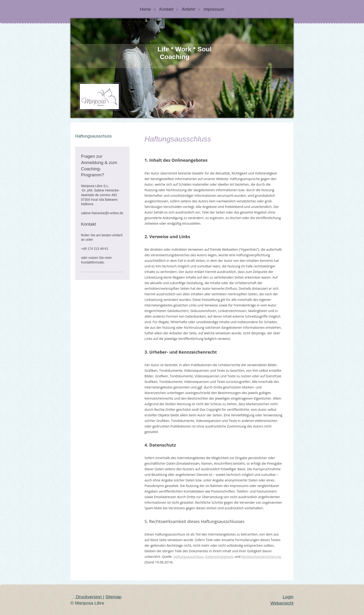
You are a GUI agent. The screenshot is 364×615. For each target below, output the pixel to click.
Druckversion (87, 597)
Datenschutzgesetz (219, 557)
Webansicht (282, 603)
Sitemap (114, 597)
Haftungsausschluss (188, 557)
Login (288, 597)
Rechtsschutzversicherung (261, 557)
